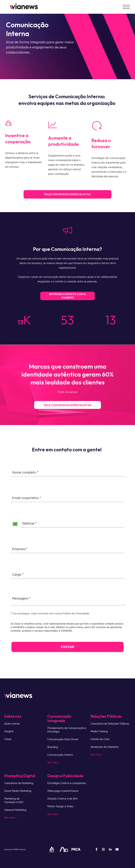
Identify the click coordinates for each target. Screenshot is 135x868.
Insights (9, 731)
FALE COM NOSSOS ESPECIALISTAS (67, 196)
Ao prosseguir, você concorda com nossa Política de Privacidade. (48, 615)
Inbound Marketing (15, 810)
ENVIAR (65, 649)
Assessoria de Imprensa (105, 747)
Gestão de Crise (100, 739)
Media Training (99, 731)
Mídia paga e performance (63, 791)
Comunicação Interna (60, 755)
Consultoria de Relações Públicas (110, 724)
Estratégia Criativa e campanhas (67, 783)
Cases (8, 739)
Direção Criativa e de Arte (62, 799)
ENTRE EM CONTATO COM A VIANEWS (68, 300)
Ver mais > (53, 763)
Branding (53, 747)
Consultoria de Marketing (19, 783)
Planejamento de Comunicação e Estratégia (67, 730)
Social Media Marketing (18, 791)
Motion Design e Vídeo (60, 806)
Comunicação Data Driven (63, 739)
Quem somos (12, 724)
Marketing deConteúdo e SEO (14, 800)
